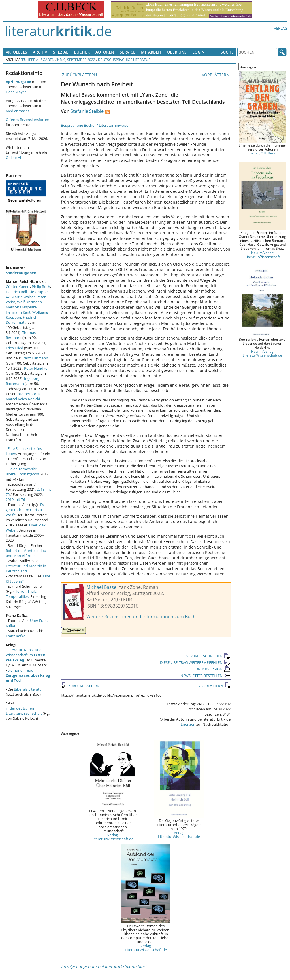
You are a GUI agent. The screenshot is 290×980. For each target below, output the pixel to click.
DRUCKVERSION (213, 669)
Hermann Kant (18, 312)
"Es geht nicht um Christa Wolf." (25, 510)
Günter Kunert (18, 287)
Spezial (61, 52)
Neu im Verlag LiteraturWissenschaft (263, 255)
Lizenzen (188, 724)
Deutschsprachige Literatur (124, 60)
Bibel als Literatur (28, 689)
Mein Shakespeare (21, 307)
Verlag (281, 28)
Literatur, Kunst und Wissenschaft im (26, 655)
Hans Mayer (16, 92)
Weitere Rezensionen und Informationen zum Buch (141, 617)
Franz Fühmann (35, 358)
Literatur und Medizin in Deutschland (26, 568)
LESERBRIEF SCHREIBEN (206, 656)
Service (128, 52)
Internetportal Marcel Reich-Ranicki (23, 396)
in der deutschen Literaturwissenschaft (24, 711)
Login (199, 52)
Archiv (40, 52)
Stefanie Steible (87, 111)
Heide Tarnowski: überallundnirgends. (23, 471)
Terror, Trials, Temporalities (21, 594)
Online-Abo (15, 158)
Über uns (177, 52)
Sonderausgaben (21, 273)
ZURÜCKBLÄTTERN (79, 75)
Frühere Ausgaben (37, 60)
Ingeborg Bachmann (23, 381)
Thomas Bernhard (21, 335)
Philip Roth (41, 287)
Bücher (82, 52)
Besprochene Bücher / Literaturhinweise (95, 125)
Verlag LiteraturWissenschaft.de (112, 837)
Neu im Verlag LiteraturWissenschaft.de (262, 353)
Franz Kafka (15, 636)
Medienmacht (17, 111)
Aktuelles (16, 52)
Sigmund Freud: (28, 675)
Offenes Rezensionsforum (27, 120)
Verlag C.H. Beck (263, 153)
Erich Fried (14, 348)
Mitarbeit (151, 52)
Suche (227, 52)
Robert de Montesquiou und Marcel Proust (26, 553)
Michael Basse (101, 587)
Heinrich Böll (16, 292)
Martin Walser (23, 297)
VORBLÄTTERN (216, 75)
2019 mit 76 (15, 499)
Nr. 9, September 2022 (76, 60)
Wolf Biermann (29, 302)
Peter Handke (36, 368)
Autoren (105, 52)
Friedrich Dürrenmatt (22, 320)
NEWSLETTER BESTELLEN (205, 676)
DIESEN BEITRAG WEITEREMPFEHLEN (195, 662)
